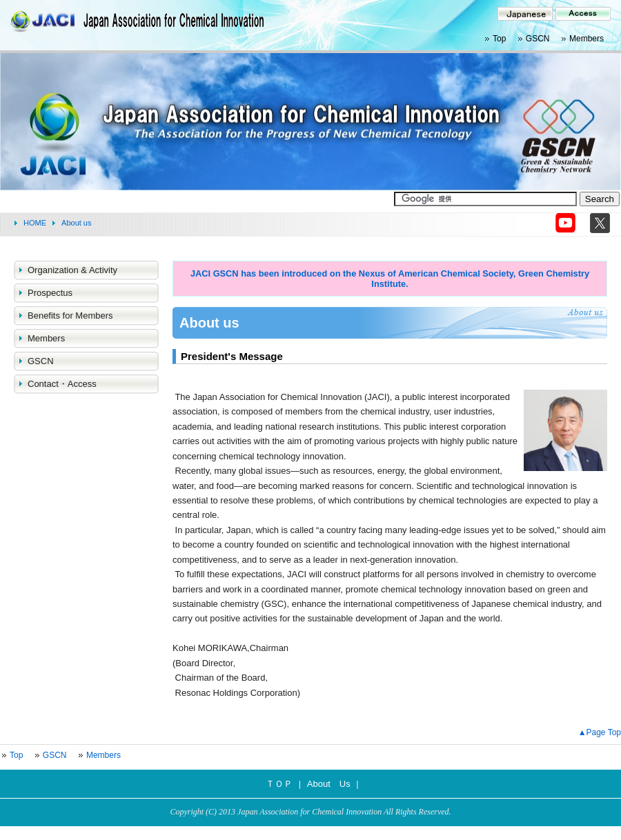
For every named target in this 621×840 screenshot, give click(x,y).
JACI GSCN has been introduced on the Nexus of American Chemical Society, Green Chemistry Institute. (390, 279)
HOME (35, 223)
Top (499, 39)
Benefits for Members (70, 316)
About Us (329, 784)
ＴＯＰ (279, 784)
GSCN (538, 39)
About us (76, 223)
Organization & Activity (72, 270)
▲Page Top (600, 732)
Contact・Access (62, 384)
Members (586, 39)
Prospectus (50, 293)
